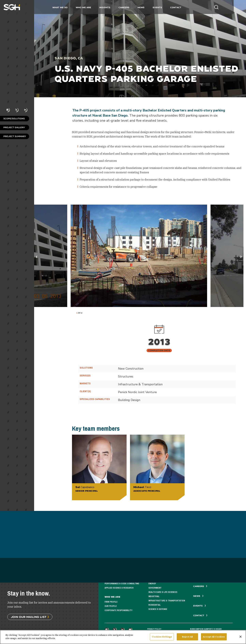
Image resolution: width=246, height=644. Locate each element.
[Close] (241, 637)
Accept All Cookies (214, 637)
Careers (130, 7)
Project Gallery (14, 127)
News (147, 7)
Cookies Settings (162, 637)
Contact (182, 7)
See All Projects (123, 625)
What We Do (66, 7)
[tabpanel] (139, 256)
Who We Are (90, 7)
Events (164, 7)
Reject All (187, 637)
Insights (111, 7)
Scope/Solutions (14, 119)
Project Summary (15, 136)
